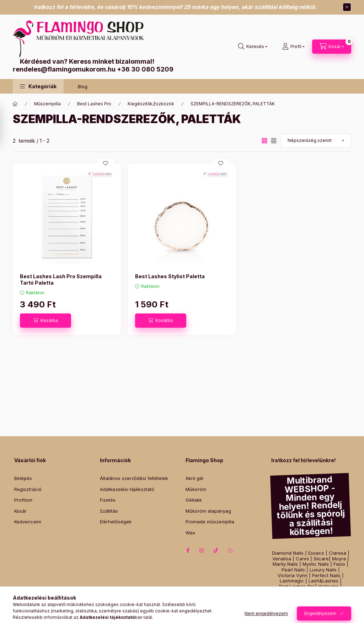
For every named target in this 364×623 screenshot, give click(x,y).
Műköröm (196, 489)
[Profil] (293, 47)
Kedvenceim (28, 522)
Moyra (339, 559)
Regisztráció (28, 489)
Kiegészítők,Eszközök (151, 104)
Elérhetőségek (116, 522)
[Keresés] (253, 47)
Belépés (23, 478)
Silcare (321, 559)
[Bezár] (347, 7)
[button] (38, 86)
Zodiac (332, 592)
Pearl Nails (293, 570)
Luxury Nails (323, 570)
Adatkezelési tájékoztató (127, 489)
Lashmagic (292, 581)
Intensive (288, 592)
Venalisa (282, 559)
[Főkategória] (15, 104)
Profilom (23, 500)
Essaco (316, 553)
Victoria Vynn (293, 576)
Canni (302, 559)
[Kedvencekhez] (106, 163)
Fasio (339, 564)
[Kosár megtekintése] (332, 47)
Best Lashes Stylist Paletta (170, 276)
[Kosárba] (45, 321)
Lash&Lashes (323, 581)
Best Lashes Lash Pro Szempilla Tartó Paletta (61, 279)
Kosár (20, 511)
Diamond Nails (288, 553)
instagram (202, 550)
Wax (190, 533)
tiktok (216, 550)
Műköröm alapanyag (208, 511)
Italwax (311, 598)
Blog (83, 86)
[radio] (274, 141)
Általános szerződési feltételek (134, 478)
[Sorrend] (316, 141)
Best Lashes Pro (94, 104)
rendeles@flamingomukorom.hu (64, 69)
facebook (188, 550)
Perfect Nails (326, 576)
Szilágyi (311, 592)
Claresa (338, 553)
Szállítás (109, 511)
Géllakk (194, 500)
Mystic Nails (316, 564)
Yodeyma (328, 587)
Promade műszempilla (210, 522)
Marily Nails (285, 564)
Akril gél (194, 478)
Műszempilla (47, 104)
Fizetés (108, 500)
